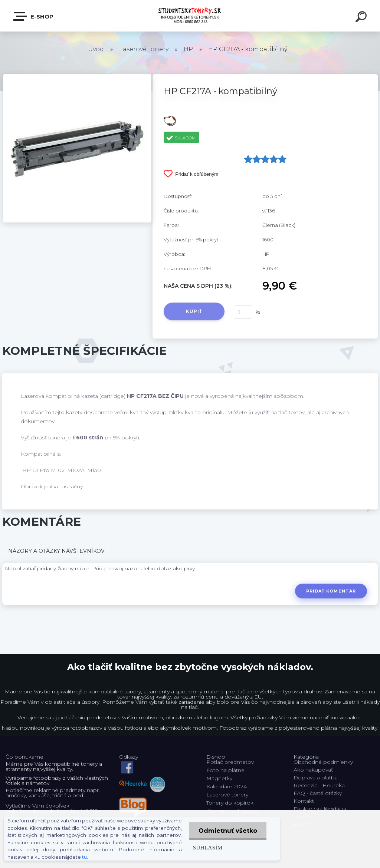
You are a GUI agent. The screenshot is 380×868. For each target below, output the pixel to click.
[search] (362, 18)
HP (188, 49)
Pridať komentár (331, 591)
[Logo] (190, 16)
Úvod (96, 49)
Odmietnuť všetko (228, 831)
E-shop (34, 16)
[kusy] (243, 312)
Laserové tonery (144, 49)
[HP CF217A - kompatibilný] (77, 77)
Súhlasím (208, 847)
